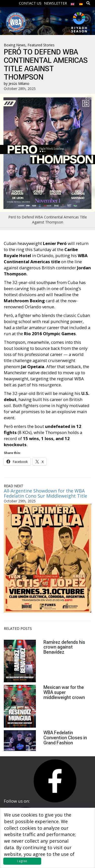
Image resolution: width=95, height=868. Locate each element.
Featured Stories (41, 45)
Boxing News (15, 45)
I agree (22, 861)
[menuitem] (73, 3)
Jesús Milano (19, 83)
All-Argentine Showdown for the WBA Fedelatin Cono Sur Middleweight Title (45, 493)
